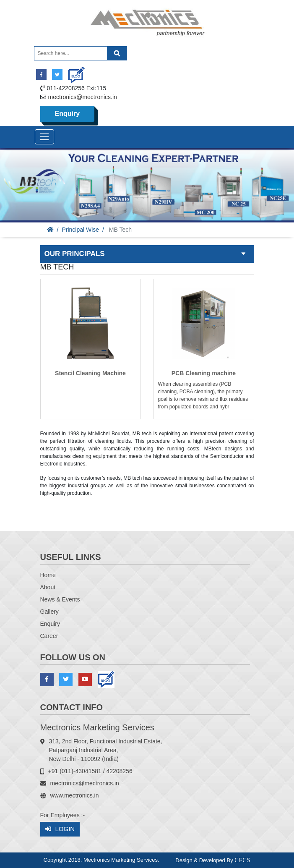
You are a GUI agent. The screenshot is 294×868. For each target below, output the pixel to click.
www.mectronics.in (75, 795)
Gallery (49, 612)
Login (60, 829)
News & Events (60, 599)
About (48, 587)
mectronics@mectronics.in (83, 97)
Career (49, 636)
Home (48, 575)
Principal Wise (80, 230)
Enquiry (68, 114)
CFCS (242, 860)
